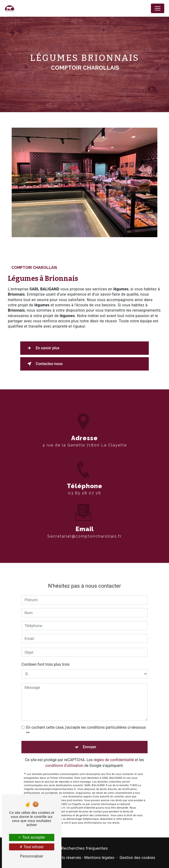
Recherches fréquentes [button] (84, 848)
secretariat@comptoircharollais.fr (84, 520)
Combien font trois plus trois (45, 648)
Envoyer (90, 731)
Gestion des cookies (137, 858)
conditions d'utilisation (64, 750)
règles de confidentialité (114, 744)
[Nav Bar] (158, 8)
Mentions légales (99, 858)
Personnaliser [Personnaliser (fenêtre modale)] (32, 856)
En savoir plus (42, 348)
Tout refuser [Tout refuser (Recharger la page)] (32, 847)
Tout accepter (32, 837)
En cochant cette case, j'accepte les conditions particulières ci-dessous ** (86, 714)
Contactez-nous (44, 364)
